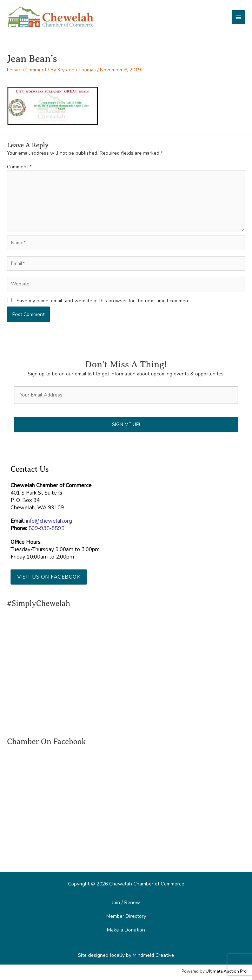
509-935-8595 (46, 528)
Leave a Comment (27, 70)
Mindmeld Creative (153, 955)
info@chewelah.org (49, 521)
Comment (19, 167)
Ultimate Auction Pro (226, 971)
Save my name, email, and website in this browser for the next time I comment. (104, 301)
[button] (49, 577)
